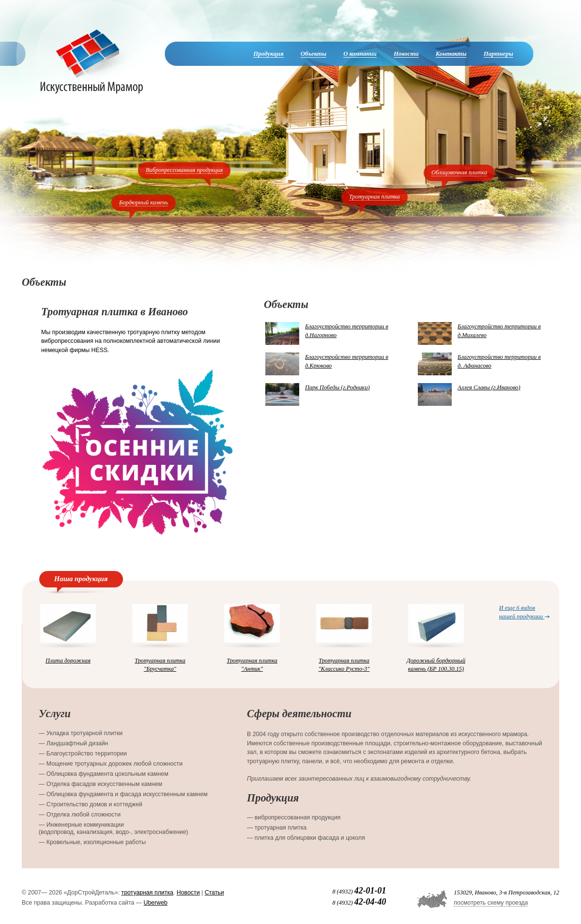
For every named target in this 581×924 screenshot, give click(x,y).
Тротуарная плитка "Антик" (252, 664)
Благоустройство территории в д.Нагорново (347, 331)
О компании (360, 54)
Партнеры (498, 54)
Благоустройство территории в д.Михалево (499, 331)
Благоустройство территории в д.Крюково (347, 362)
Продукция (268, 54)
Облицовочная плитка (459, 172)
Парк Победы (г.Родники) (337, 387)
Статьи (214, 893)
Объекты (314, 54)
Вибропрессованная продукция (184, 170)
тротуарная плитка (147, 893)
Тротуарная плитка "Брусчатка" (160, 664)
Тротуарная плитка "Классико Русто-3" (344, 664)
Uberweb (156, 903)
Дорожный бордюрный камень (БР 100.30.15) (436, 664)
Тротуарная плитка (375, 197)
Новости (406, 54)
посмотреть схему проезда (491, 903)
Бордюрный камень (144, 202)
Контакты (451, 54)
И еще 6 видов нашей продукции (524, 612)
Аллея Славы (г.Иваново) (489, 387)
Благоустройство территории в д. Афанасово (499, 362)
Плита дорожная (68, 661)
